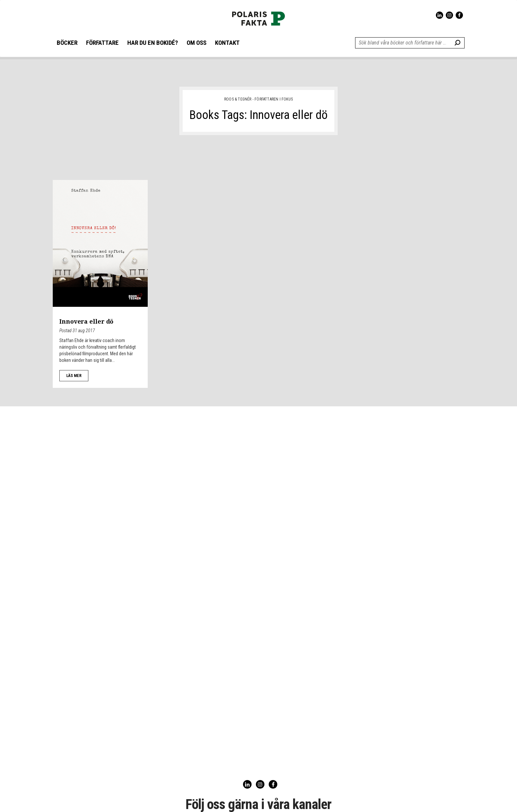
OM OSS (197, 43)
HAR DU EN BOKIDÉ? (153, 43)
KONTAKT (227, 43)
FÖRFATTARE (102, 43)
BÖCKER (67, 43)
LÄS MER (74, 376)
